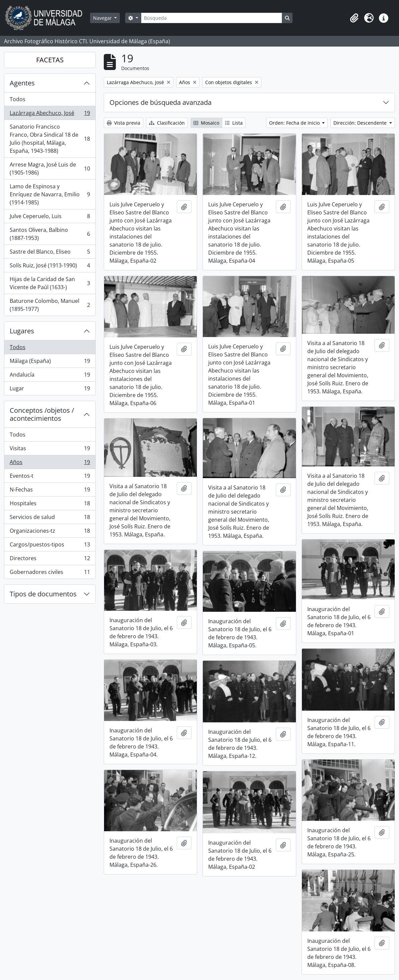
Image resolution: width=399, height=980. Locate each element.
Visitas (50, 450)
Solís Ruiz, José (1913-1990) (50, 267)
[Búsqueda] (212, 18)
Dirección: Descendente (361, 123)
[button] (354, 18)
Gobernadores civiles (50, 573)
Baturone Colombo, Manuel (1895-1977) (50, 305)
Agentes (22, 83)
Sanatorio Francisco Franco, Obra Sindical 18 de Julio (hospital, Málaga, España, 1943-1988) (50, 139)
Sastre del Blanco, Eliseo (50, 253)
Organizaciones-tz (50, 532)
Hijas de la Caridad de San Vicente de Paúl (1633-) (50, 283)
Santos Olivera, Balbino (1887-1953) (50, 234)
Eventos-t (50, 477)
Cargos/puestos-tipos (50, 546)
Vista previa (124, 123)
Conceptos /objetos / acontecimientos (42, 414)
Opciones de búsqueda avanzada (161, 102)
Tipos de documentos (43, 594)
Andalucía (50, 376)
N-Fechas (50, 491)
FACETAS (50, 60)
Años (50, 464)
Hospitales (50, 505)
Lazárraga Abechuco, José (50, 114)
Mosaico (206, 123)
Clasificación (167, 123)
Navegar (103, 18)
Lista (234, 123)
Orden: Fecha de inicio (295, 123)
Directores (50, 560)
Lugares (22, 331)
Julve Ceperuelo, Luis (50, 218)
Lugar (50, 390)
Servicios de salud (50, 518)
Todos (18, 99)
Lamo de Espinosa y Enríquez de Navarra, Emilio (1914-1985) (50, 194)
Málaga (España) (50, 362)
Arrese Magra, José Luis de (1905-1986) (50, 169)
